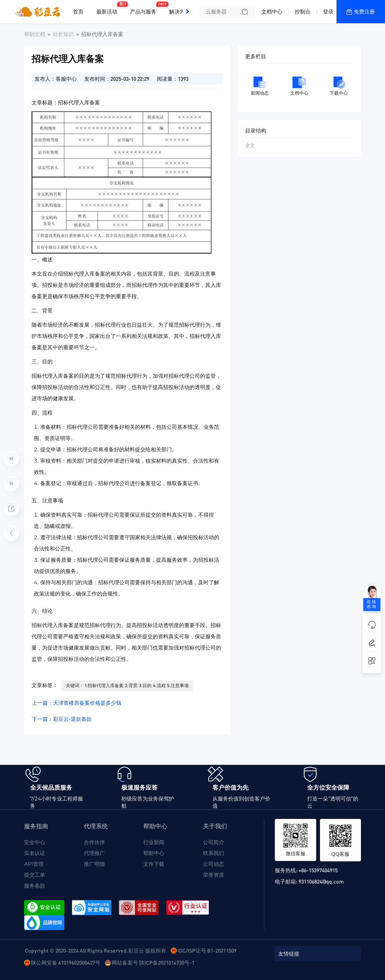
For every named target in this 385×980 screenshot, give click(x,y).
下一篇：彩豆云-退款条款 (62, 719)
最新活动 (109, 9)
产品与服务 (145, 9)
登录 (328, 12)
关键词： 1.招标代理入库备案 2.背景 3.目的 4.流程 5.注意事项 (127, 685)
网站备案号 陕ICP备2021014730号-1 (153, 962)
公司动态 (214, 864)
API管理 (34, 864)
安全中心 (35, 842)
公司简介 (214, 842)
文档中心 (272, 12)
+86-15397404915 (318, 870)
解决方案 (180, 12)
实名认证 (35, 853)
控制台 (303, 12)
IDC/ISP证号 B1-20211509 (207, 950)
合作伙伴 (94, 842)
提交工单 (35, 875)
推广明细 (94, 864)
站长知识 (63, 34)
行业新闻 (154, 842)
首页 (78, 12)
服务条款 (35, 886)
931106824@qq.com (321, 881)
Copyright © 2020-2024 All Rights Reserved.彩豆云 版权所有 (95, 950)
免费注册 (364, 12)
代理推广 (94, 853)
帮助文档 (35, 34)
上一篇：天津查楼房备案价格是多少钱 (77, 703)
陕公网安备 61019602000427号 (66, 962)
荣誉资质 (214, 875)
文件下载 (154, 864)
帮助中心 (154, 853)
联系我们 (214, 853)
